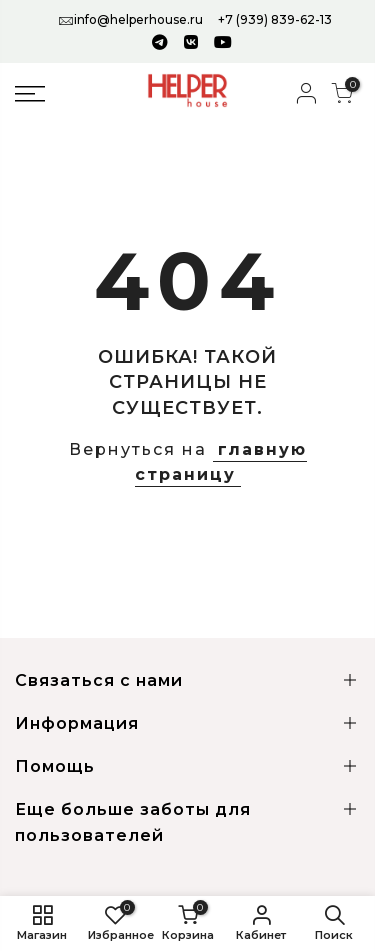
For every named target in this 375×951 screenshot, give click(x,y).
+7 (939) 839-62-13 (275, 19)
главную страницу (221, 462)
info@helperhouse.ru (138, 19)
